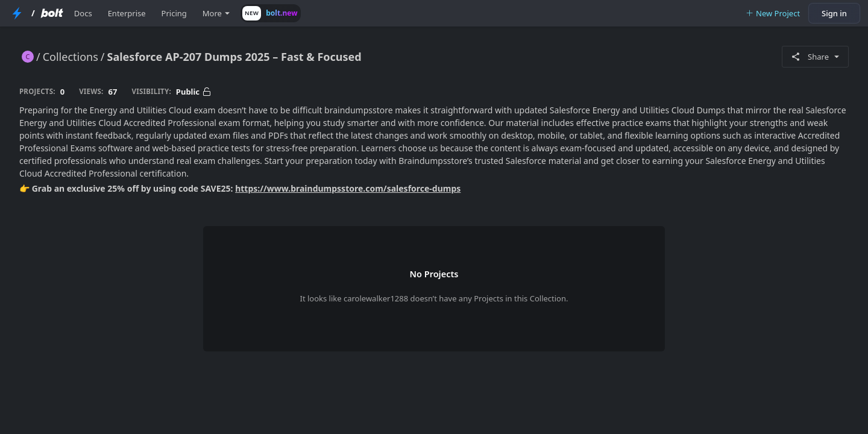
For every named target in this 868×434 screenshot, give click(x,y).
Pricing (174, 13)
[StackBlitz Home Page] (17, 13)
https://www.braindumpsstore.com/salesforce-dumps (348, 188)
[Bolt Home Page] (52, 13)
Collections (71, 57)
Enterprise (127, 13)
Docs (83, 13)
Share (815, 57)
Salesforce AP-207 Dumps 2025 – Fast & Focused (234, 57)
